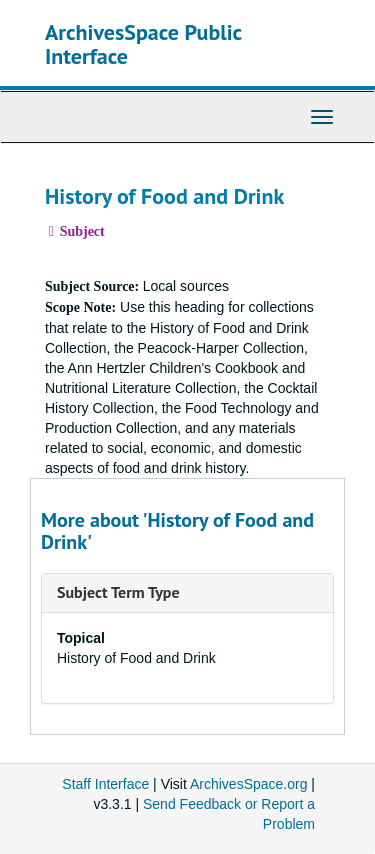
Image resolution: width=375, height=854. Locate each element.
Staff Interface (105, 784)
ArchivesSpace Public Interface (143, 44)
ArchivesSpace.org (249, 784)
